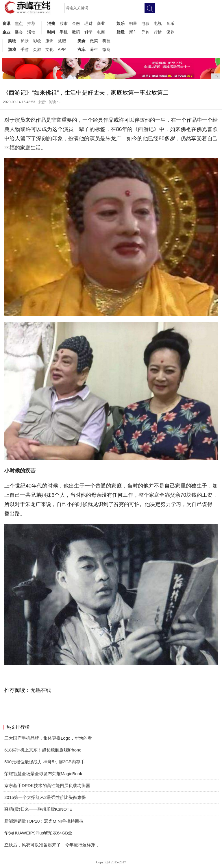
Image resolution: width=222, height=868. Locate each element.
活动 (31, 32)
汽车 (82, 49)
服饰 (49, 41)
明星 (133, 23)
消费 (51, 23)
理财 (88, 23)
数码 (76, 32)
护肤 (25, 41)
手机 (64, 32)
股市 (64, 23)
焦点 (19, 23)
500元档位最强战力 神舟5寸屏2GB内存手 (45, 762)
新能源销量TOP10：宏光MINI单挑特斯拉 (44, 821)
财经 (121, 32)
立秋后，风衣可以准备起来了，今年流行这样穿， (52, 845)
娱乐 (121, 23)
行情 (158, 32)
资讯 (6, 23)
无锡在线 (41, 690)
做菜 (94, 41)
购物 (12, 41)
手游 (25, 49)
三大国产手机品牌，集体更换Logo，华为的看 (48, 738)
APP (62, 49)
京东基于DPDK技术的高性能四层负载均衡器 (47, 785)
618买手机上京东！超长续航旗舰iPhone (43, 750)
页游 (37, 49)
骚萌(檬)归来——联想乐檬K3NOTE (38, 809)
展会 (19, 32)
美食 (82, 41)
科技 (106, 41)
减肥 (62, 41)
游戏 (12, 49)
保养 (170, 32)
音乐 (170, 23)
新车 (133, 32)
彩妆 (37, 41)
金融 (76, 23)
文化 (49, 49)
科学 (88, 32)
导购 (145, 32)
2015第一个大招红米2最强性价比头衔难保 (45, 797)
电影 (145, 23)
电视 (158, 23)
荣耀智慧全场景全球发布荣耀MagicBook (43, 774)
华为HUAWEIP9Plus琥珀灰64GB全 (38, 833)
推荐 (31, 23)
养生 (94, 49)
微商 (106, 49)
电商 (101, 32)
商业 (101, 23)
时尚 (51, 32)
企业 (6, 32)
